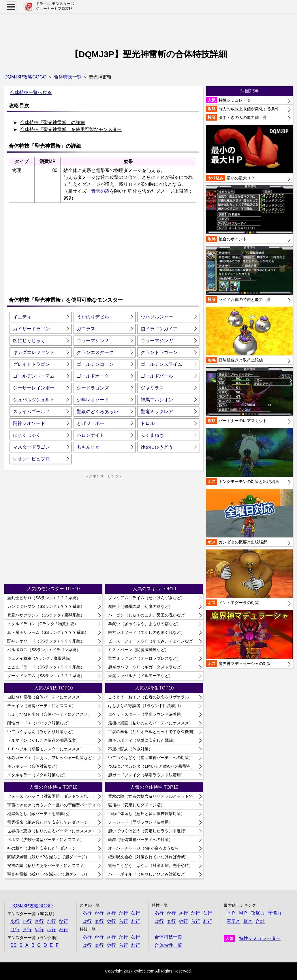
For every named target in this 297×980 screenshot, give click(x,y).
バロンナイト (91, 435)
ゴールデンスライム (161, 364)
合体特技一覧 (68, 77)
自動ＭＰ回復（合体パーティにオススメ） (46, 697)
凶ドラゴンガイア (159, 329)
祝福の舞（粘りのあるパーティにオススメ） (48, 865)
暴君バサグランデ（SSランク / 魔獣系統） (46, 615)
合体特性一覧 (168, 945)
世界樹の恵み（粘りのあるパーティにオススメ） (52, 831)
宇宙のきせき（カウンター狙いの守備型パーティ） (54, 805)
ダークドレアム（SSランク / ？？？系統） (46, 676)
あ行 (15, 921)
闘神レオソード (29, 423)
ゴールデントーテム (34, 376)
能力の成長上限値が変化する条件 (243, 109)
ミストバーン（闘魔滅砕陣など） (138, 650)
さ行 (39, 921)
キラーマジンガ (157, 341)
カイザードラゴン (31, 329)
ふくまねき (152, 435)
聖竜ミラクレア (157, 412)
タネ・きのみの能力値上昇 (237, 117)
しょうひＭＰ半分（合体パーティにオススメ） (50, 714)
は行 (15, 930)
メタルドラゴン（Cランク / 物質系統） (43, 624)
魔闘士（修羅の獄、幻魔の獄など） (140, 606)
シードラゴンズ (93, 388)
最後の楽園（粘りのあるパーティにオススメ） (151, 723)
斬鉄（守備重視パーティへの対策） (140, 840)
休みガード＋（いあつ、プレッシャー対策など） (52, 758)
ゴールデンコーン (95, 364)
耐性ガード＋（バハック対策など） (40, 723)
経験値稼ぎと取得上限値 (249, 335)
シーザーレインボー (34, 388)
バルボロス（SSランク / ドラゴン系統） (44, 650)
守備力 (275, 913)
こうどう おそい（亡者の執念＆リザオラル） (151, 697)
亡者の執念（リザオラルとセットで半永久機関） (153, 732)
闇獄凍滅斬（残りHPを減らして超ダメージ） (48, 857)
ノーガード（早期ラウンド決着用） (140, 822)
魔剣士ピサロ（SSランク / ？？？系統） (44, 598)
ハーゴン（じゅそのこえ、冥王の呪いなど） (148, 615)
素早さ (234, 921)
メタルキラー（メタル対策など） (37, 775)
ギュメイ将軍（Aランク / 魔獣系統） (41, 658)
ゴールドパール (157, 376)
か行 (27, 921)
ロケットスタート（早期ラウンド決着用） (146, 714)
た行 (51, 921)
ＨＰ (231, 913)
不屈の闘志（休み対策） (130, 749)
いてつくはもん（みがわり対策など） (42, 732)
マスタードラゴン (31, 447)
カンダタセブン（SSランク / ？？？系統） (46, 606)
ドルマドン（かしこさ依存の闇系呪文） (44, 740)
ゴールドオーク (93, 376)
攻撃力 (258, 913)
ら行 (51, 930)
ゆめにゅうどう (157, 447)
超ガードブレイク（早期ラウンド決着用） (146, 775)
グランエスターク (95, 352)
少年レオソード (93, 400)
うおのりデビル (93, 317)
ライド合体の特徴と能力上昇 (249, 274)
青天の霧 (100, 191)
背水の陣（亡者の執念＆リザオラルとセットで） (153, 796)
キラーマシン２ (93, 341)
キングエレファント (34, 352)
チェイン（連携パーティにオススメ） (42, 706)
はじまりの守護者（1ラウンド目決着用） (146, 706)
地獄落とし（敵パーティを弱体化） (40, 814)
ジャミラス (152, 388)
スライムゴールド (31, 412)
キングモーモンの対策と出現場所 (249, 456)
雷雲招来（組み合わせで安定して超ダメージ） (50, 822)
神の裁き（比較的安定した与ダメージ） (44, 848)
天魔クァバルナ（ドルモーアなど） (140, 676)
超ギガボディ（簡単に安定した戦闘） (142, 740)
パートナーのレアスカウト (249, 396)
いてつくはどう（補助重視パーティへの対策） (151, 758)
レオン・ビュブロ (31, 459)
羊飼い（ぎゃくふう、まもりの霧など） (144, 624)
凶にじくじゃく (29, 341)
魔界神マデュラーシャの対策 (249, 638)
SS (13, 945)
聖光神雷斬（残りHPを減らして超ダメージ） (48, 874)
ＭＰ (243, 913)
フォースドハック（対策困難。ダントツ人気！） (52, 796)
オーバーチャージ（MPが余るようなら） (145, 848)
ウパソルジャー (157, 317)
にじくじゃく (27, 435)
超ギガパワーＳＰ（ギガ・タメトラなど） (146, 667)
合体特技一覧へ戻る (31, 92)
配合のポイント (249, 213)
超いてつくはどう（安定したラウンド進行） (148, 831)
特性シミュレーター (231, 100)
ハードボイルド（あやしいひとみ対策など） (148, 874)
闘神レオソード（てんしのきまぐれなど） (146, 632)
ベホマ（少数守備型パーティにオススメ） (46, 840)
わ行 (63, 930)
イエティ (22, 317)
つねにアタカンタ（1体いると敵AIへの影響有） (152, 766)
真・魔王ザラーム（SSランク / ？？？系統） (48, 632)
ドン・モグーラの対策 (249, 578)
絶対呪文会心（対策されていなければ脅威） (148, 857)
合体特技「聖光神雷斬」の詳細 (52, 122)
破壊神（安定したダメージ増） (136, 805)
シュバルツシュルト (34, 400)
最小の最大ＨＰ (249, 153)
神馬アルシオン (157, 400)
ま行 (27, 930)
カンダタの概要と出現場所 (249, 517)
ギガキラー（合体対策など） (33, 766)
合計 (260, 921)
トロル (148, 423)
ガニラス (86, 329)
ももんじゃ (88, 447)
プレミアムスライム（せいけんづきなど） (146, 598)
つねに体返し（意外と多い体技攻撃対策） (146, 814)
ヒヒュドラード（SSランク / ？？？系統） (46, 667)
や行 (39, 930)
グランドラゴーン (159, 352)
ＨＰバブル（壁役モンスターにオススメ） (46, 749)
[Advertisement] (148, 27)
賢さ (248, 921)
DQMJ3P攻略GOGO (26, 77)
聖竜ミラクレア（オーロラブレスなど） (144, 658)
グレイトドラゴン (31, 364)
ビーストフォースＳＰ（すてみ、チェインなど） (153, 641)
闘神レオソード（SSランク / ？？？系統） (46, 641)
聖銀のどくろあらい (97, 412)
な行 (63, 921)
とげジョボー (91, 423)
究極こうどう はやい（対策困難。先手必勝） (151, 865)
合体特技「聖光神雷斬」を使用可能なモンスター (71, 129)
